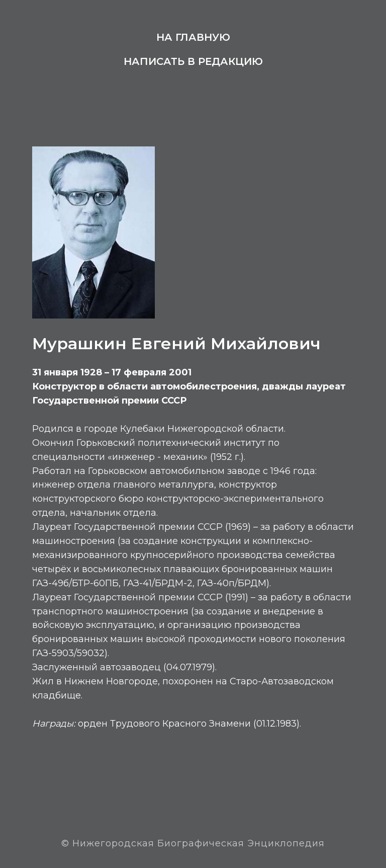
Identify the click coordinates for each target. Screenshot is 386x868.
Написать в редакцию (193, 61)
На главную (193, 37)
